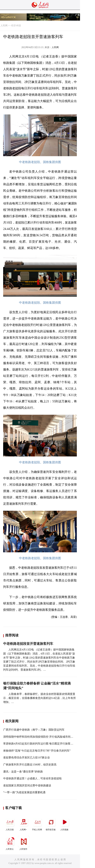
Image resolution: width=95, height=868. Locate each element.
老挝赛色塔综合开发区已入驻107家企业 (26, 757)
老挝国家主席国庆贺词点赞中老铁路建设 (27, 785)
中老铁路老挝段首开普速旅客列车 (28, 644)
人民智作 (24, 843)
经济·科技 (16, 26)
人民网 (4, 26)
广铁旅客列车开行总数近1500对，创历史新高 (30, 765)
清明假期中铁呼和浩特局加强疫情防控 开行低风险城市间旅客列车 (42, 737)
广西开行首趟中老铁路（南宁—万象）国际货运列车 (34, 730)
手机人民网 (37, 824)
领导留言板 (51, 824)
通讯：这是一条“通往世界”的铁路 (23, 772)
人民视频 (65, 824)
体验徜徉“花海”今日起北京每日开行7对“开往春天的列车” (37, 751)
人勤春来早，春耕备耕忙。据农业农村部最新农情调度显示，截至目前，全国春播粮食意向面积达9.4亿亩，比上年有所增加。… (39, 698)
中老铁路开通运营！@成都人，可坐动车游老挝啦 (32, 778)
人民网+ (24, 824)
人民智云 (10, 843)
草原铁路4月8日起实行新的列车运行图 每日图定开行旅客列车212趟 (43, 744)
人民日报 (10, 824)
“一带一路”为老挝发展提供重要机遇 (24, 792)
